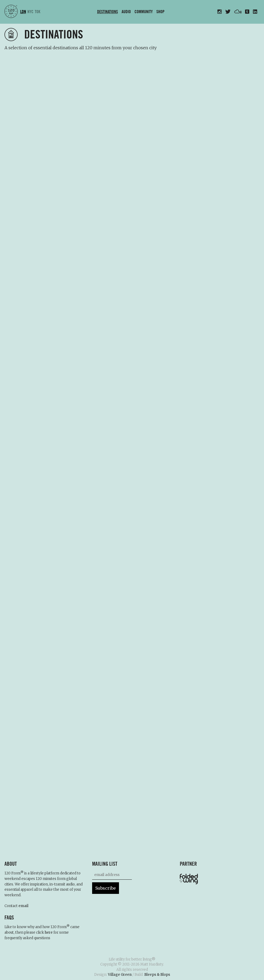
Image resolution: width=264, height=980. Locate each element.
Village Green (120, 975)
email (23, 906)
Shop (160, 12)
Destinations (108, 12)
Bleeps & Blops (157, 975)
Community (144, 12)
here (49, 932)
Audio (126, 12)
